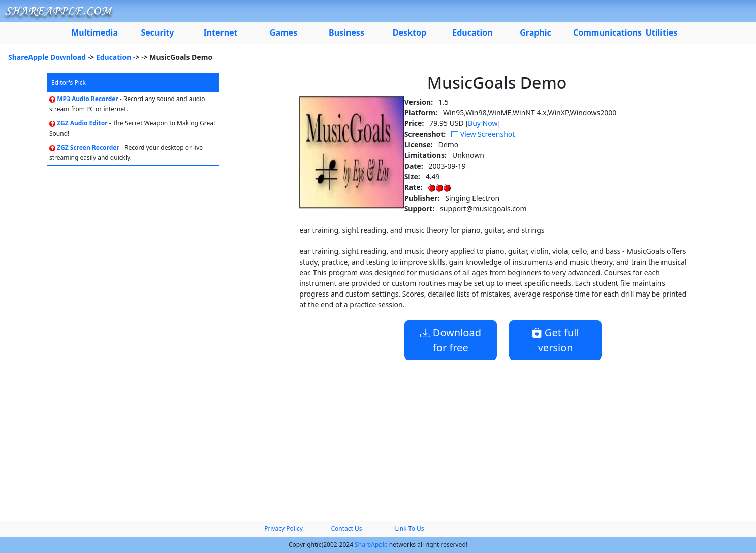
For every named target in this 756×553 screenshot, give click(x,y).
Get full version (556, 340)
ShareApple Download (47, 57)
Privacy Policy (283, 528)
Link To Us (409, 528)
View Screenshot (483, 134)
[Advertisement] (378, 436)
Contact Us (346, 528)
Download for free (451, 340)
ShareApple (371, 545)
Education (114, 57)
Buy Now (483, 123)
